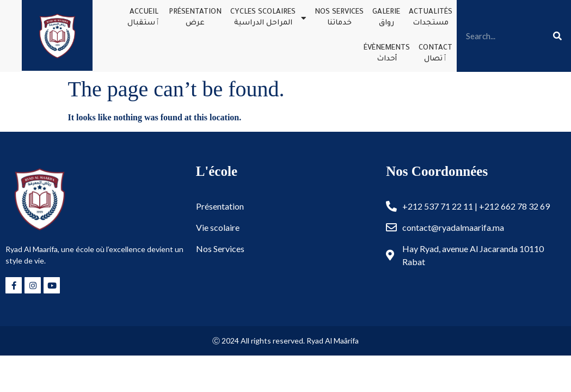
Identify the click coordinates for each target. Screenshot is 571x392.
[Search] (557, 36)
